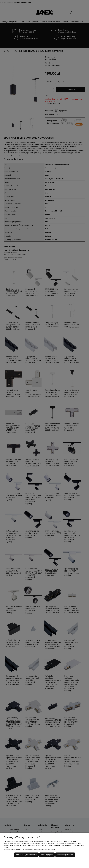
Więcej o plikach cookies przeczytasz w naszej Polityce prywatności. (29, 850)
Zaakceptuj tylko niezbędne (26, 855)
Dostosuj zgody (47, 855)
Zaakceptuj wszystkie (65, 855)
